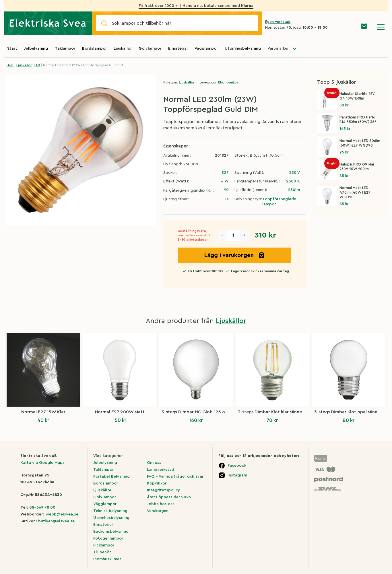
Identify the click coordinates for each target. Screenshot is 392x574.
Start (12, 48)
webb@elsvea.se (62, 514)
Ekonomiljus (228, 82)
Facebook (237, 466)
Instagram (237, 475)
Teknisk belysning (110, 511)
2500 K (293, 181)
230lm (294, 190)
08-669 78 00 (42, 507)
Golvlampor (150, 48)
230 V (294, 173)
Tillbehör (102, 552)
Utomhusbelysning (243, 48)
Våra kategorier (108, 456)
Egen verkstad (278, 22)
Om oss (154, 463)
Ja (227, 199)
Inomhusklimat (107, 559)
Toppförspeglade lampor (279, 202)
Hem (10, 65)
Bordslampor (94, 48)
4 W (225, 181)
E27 (225, 173)
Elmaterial (178, 48)
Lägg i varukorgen (234, 255)
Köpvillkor (157, 483)
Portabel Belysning (111, 476)
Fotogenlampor (108, 538)
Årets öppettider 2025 (169, 497)
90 (226, 190)
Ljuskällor (123, 48)
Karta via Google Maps (42, 463)
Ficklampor (104, 545)
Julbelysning (36, 48)
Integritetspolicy (164, 490)
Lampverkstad (161, 470)
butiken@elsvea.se (56, 521)
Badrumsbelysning (111, 532)
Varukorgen (158, 511)
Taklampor (65, 48)
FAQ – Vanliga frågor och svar (175, 476)
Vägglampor (206, 48)
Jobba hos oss (161, 504)
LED (37, 65)
